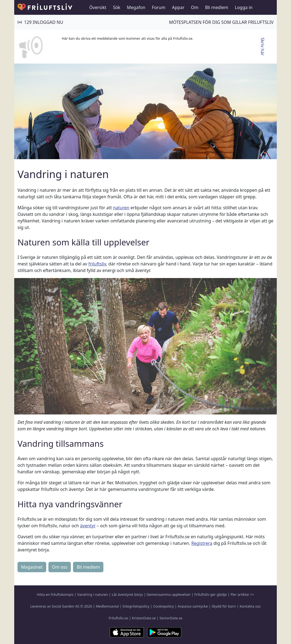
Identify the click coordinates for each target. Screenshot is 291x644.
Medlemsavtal (107, 606)
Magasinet (32, 567)
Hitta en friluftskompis (55, 594)
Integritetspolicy (136, 606)
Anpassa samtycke (193, 606)
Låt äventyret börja (127, 594)
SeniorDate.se (171, 618)
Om (195, 7)
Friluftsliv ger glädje (210, 594)
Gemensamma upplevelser (169, 594)
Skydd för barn (224, 606)
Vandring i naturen (93, 594)
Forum (158, 7)
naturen (121, 208)
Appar (178, 7)
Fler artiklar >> (242, 594)
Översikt (98, 7)
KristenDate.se (144, 618)
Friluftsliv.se (118, 618)
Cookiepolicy (164, 606)
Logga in (244, 7)
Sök (117, 7)
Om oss (60, 567)
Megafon (136, 7)
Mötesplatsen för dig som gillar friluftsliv (221, 22)
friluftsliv (97, 264)
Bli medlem (217, 7)
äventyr (88, 526)
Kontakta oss (250, 606)
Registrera (202, 543)
